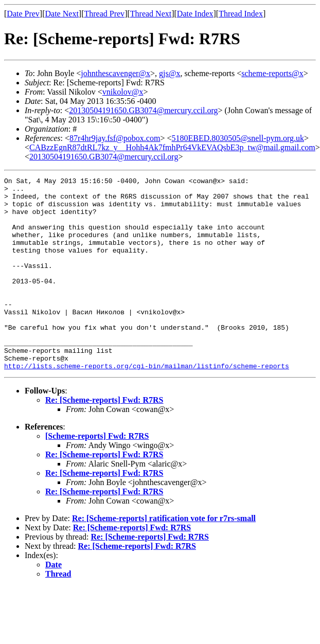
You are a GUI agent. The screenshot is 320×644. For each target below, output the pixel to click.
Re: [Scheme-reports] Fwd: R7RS (104, 439)
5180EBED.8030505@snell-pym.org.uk (238, 138)
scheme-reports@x (272, 73)
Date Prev (23, 14)
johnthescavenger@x (115, 73)
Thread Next (151, 14)
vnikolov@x (123, 92)
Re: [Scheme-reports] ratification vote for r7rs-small (164, 557)
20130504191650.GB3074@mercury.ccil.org (143, 110)
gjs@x (170, 73)
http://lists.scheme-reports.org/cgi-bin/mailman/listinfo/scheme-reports (147, 404)
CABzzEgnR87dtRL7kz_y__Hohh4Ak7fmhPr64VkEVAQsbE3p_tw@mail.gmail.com (172, 147)
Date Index (195, 14)
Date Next (62, 14)
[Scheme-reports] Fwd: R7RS (97, 475)
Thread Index (241, 14)
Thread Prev (104, 14)
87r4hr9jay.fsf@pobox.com (115, 138)
